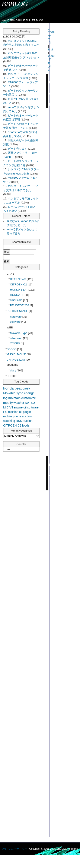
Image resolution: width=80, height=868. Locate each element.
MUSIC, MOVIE (16, 354)
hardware (16, 317)
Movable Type (19, 333)
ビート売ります (18, 149)
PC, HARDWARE (17, 311)
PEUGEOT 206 (20, 305)
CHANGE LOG (16, 360)
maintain (14, 398)
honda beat (12, 388)
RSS (19, 421)
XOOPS (15, 343)
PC (5, 412)
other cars (16, 300)
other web (16, 338)
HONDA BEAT (19, 290)
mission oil (15, 412)
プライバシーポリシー (14, 849)
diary (13, 370)
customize (29, 398)
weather (19, 403)
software (15, 322)
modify (8, 403)
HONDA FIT (17, 295)
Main (51, 49)
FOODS (12, 349)
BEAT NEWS (18, 279)
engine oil (20, 407)
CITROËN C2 (18, 284)
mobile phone (12, 416)
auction (28, 421)
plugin (27, 412)
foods (26, 425)
